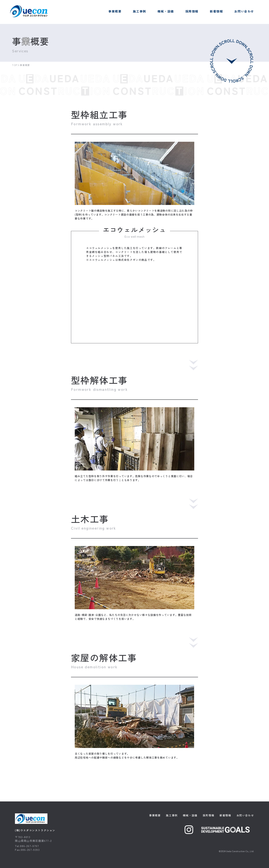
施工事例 (139, 11)
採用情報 (192, 11)
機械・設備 (166, 11)
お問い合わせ (244, 11)
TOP (15, 65)
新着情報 (216, 11)
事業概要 (115, 11)
